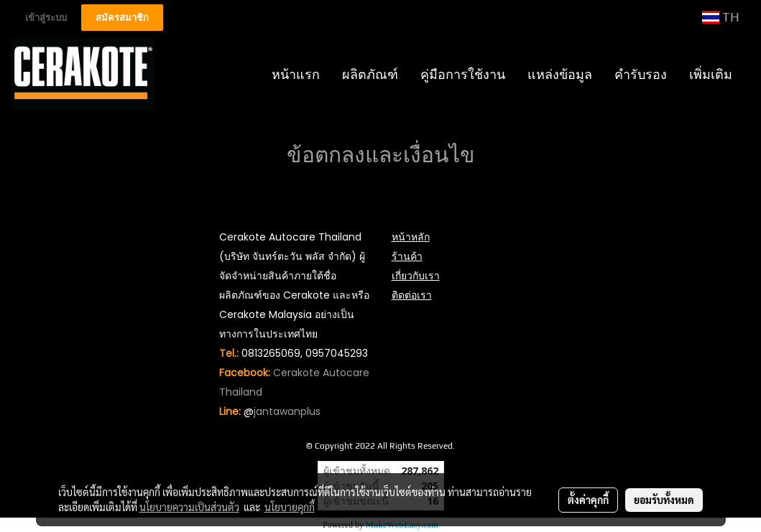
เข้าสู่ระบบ (46, 18)
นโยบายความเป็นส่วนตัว (189, 507)
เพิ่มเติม (711, 74)
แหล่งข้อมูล (560, 74)
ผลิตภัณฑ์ (370, 74)
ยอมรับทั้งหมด (664, 500)
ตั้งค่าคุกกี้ (588, 500)
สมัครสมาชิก (122, 18)
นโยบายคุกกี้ (290, 507)
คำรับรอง (641, 74)
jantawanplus (287, 411)
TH (721, 17)
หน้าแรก (296, 74)
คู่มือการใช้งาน (463, 74)
